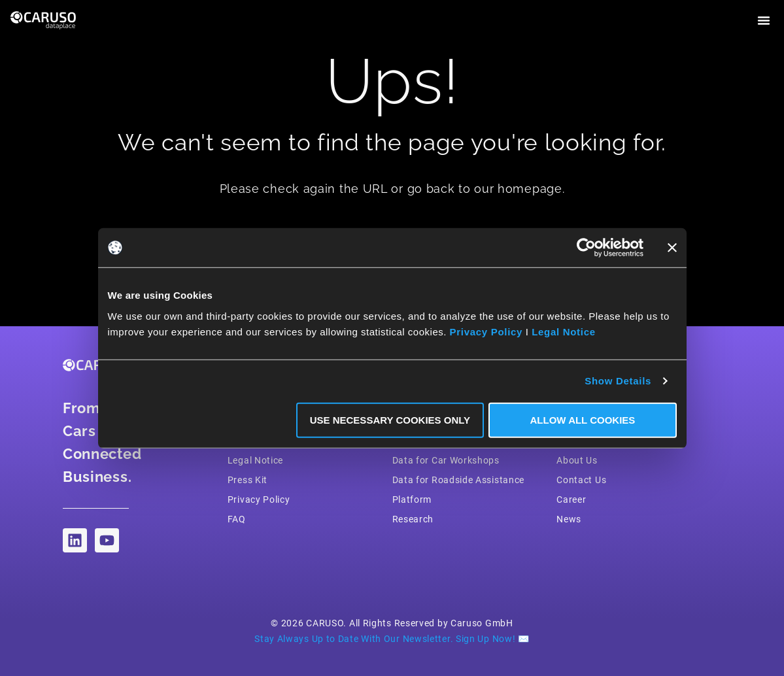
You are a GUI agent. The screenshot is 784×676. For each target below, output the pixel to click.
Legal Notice (564, 331)
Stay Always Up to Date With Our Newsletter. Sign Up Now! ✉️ (392, 639)
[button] (764, 20)
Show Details (618, 381)
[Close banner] (672, 248)
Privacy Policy (486, 331)
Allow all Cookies (583, 419)
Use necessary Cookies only (390, 419)
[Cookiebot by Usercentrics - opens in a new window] (586, 248)
